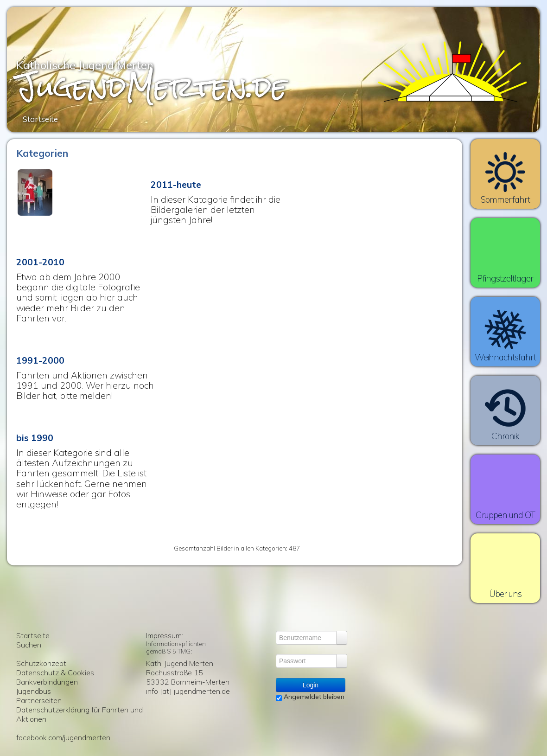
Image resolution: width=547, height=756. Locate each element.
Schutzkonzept (41, 663)
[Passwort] (306, 661)
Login (311, 685)
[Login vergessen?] (342, 638)
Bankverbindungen (47, 682)
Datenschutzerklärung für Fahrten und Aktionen (80, 714)
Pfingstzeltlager (505, 278)
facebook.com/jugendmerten (63, 737)
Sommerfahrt (505, 199)
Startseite (33, 635)
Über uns (506, 594)
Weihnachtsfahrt (506, 357)
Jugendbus (34, 691)
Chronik (505, 436)
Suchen (29, 645)
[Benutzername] (306, 638)
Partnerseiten (39, 700)
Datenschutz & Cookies (55, 673)
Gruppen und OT (506, 515)
